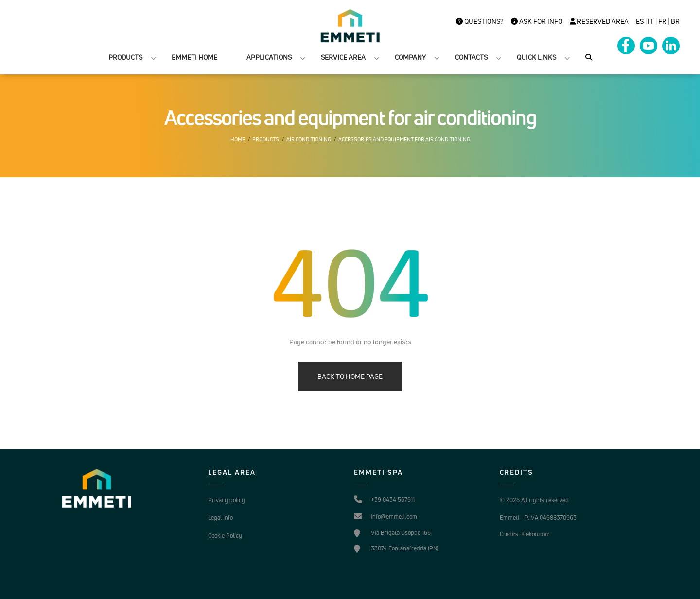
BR (675, 21)
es (640, 21)
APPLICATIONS (269, 57)
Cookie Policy (225, 536)
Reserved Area (599, 21)
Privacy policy (227, 500)
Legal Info (220, 518)
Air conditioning (309, 139)
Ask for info (537, 21)
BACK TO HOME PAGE (350, 376)
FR (662, 21)
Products (266, 139)
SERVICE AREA (343, 57)
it (651, 21)
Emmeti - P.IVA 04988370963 (538, 518)
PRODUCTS (125, 57)
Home (238, 139)
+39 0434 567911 (393, 500)
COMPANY (410, 57)
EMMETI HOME (194, 57)
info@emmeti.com (394, 517)
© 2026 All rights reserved (534, 500)
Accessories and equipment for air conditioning (404, 139)
